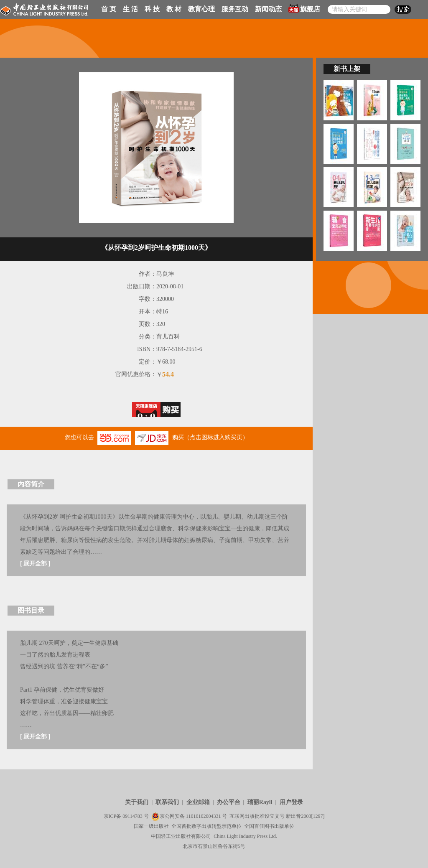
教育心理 (201, 9)
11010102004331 (204, 816)
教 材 (174, 9)
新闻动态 (268, 9)
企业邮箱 (198, 802)
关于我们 (137, 802)
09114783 (132, 816)
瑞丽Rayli (260, 802)
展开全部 (35, 564)
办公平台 (229, 802)
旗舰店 (304, 8)
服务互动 (235, 9)
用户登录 (291, 802)
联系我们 (167, 802)
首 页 (109, 9)
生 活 (130, 9)
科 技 (152, 9)
